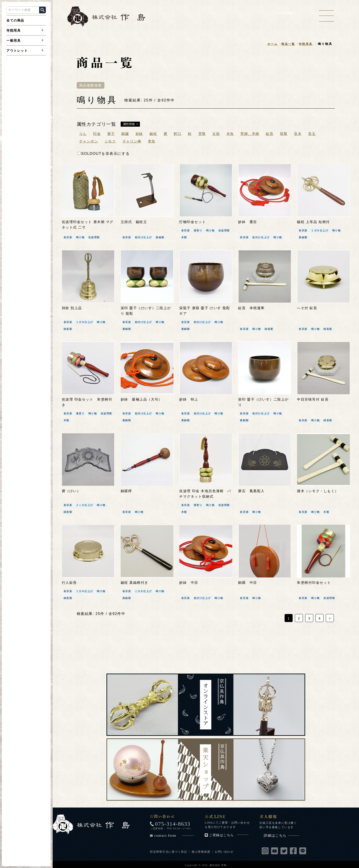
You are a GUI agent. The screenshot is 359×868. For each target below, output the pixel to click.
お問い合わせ (225, 851)
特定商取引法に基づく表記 (169, 851)
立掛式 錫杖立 (135, 222)
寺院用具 (14, 30)
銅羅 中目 (248, 582)
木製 (200, 237)
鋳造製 (68, 329)
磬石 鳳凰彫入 (252, 490)
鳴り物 (81, 237)
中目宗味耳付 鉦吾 (314, 399)
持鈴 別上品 (73, 308)
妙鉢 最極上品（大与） (143, 399)
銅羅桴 (127, 490)
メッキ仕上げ (86, 505)
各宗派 (68, 237)
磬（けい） (72, 490)
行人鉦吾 (70, 582)
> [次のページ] (330, 617)
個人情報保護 (201, 851)
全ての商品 (15, 20)
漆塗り (199, 231)
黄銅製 (127, 329)
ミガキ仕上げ (321, 231)
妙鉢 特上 (189, 399)
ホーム (270, 44)
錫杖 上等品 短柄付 (314, 222)
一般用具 (14, 41)
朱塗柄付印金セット (315, 582)
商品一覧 (287, 44)
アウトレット (17, 51)
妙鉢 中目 (189, 582)
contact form (174, 834)
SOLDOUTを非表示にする (104, 154)
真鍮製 (162, 237)
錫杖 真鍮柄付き (135, 582)
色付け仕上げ (145, 237)
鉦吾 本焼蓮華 (252, 308)
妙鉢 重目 (248, 222)
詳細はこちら (282, 834)
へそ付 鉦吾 (308, 308)
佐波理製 (96, 237)
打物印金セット (193, 222)
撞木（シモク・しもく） (319, 490)
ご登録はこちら (229, 834)
